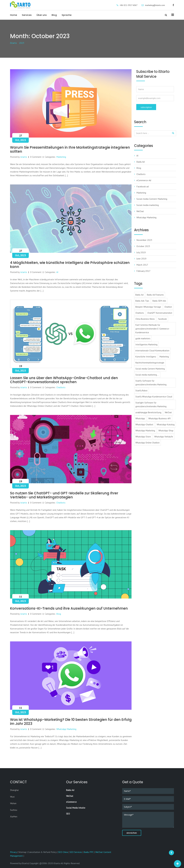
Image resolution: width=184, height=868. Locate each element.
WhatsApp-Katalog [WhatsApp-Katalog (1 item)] (166, 425)
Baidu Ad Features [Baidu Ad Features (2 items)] (155, 295)
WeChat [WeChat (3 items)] (168, 412)
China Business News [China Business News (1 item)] (145, 319)
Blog (54, 15)
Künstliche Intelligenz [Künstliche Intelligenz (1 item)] (146, 357)
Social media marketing (148, 205)
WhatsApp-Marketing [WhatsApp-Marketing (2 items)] (145, 431)
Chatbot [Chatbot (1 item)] (168, 307)
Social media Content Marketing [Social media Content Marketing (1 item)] (150, 369)
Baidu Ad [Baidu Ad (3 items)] (139, 295)
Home (14, 15)
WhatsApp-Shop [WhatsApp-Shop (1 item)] (166, 431)
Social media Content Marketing (152, 199)
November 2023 (144, 240)
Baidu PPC (89, 852)
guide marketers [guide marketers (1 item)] (143, 338)
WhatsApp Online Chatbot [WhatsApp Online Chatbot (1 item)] (147, 443)
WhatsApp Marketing (66, 729)
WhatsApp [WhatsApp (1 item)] (140, 418)
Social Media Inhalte (76, 808)
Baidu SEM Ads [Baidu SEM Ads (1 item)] (159, 301)
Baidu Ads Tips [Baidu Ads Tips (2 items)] (142, 301)
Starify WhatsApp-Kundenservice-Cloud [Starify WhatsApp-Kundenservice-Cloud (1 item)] (154, 397)
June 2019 (141, 259)
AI (57, 272)
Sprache (67, 15)
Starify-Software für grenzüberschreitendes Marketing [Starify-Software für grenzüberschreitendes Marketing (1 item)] (151, 383)
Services (27, 15)
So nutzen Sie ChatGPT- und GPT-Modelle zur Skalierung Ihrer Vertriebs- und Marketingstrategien (64, 495)
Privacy (14, 852)
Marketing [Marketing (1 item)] (164, 357)
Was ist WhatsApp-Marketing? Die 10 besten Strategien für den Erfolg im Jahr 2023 (71, 722)
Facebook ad (143, 186)
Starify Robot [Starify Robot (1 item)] (141, 391)
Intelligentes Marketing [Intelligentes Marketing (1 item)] (146, 345)
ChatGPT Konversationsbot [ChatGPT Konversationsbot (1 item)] (160, 313)
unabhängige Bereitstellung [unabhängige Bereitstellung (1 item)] (148, 412)
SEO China (63, 852)
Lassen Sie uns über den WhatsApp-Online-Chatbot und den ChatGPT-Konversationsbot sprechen (64, 380)
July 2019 (141, 252)
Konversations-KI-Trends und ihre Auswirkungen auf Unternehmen (69, 608)
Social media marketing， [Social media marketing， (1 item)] (147, 375)
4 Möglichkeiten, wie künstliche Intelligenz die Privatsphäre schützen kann (70, 265)
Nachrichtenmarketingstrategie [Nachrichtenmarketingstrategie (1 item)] (150, 363)
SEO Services (76, 852)
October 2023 (143, 246)
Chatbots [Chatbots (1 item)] (140, 313)
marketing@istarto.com (155, 5)
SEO (68, 814)
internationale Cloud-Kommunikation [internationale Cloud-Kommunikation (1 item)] (152, 351)
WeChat (140, 211)
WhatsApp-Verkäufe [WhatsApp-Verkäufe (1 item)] (164, 437)
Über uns (42, 15)
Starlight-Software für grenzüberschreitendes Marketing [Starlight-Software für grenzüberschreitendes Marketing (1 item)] (151, 405)
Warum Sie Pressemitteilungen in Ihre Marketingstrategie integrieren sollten (70, 149)
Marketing (61, 157)
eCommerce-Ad (144, 180)
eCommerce (71, 802)
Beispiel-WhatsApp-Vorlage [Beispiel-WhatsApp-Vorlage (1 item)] (148, 307)
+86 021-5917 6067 (129, 5)
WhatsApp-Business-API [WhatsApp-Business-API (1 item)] (160, 418)
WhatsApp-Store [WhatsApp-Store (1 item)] (143, 437)
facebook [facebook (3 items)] (162, 319)
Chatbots (61, 387)
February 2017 (143, 271)
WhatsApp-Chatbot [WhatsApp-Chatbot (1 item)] (144, 425)
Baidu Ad (141, 162)
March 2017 (142, 265)
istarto (24, 157)
